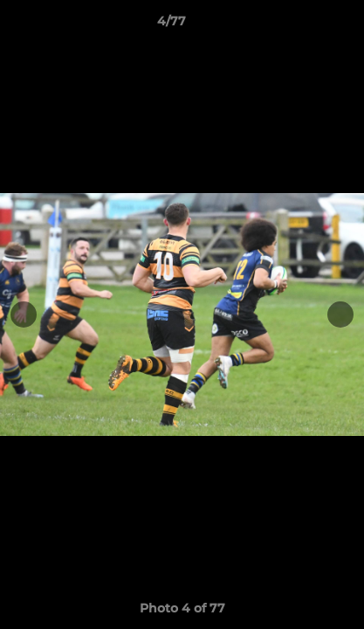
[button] (301, 25)
